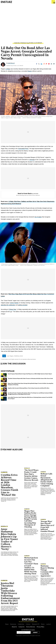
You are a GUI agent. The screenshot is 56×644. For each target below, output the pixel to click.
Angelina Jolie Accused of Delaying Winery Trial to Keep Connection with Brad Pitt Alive (29, 388)
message (32, 160)
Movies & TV (4, 526)
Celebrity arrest (18, 356)
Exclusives (13, 624)
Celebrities (17, 43)
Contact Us (21, 627)
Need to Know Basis (25, 193)
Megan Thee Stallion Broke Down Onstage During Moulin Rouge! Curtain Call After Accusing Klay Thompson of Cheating (31, 519)
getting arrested (23, 305)
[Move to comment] (54, 64)
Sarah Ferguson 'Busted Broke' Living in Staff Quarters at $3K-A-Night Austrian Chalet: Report (30, 374)
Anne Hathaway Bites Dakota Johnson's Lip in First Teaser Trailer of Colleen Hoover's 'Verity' (9, 539)
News (7, 624)
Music (43, 624)
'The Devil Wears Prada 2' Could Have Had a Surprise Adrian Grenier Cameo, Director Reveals (31, 475)
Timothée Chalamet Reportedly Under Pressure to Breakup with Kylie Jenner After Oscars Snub (30, 378)
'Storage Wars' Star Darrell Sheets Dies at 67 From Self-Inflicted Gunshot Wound (47, 526)
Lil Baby (8, 69)
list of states (38, 217)
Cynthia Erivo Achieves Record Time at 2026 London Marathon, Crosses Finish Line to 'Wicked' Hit (9, 485)
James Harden (14, 303)
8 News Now (12, 309)
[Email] (51, 64)
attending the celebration (8, 305)
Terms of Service (31, 627)
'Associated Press (23, 149)
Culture (28, 624)
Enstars (6, 2)
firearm (30, 71)
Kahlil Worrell (11, 63)
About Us (14, 627)
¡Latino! (49, 624)
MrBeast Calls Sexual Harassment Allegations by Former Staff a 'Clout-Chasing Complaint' (47, 480)
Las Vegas (10, 356)
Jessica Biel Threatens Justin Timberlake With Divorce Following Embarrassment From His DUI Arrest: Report (10, 593)
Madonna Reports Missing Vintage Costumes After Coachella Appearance (47, 571)
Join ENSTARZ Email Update (28, 630)
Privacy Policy (41, 627)
